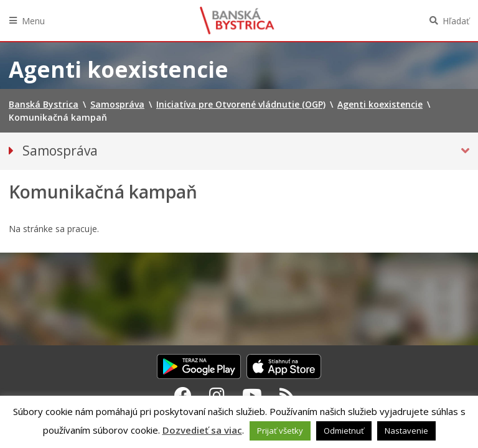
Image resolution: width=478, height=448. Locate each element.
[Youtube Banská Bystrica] (252, 395)
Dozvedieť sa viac (202, 430)
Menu (33, 21)
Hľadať (456, 21)
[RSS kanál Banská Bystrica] (287, 395)
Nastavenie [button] (406, 431)
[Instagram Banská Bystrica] (217, 395)
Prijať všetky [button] (280, 431)
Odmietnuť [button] (344, 431)
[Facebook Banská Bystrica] (183, 395)
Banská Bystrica (237, 21)
